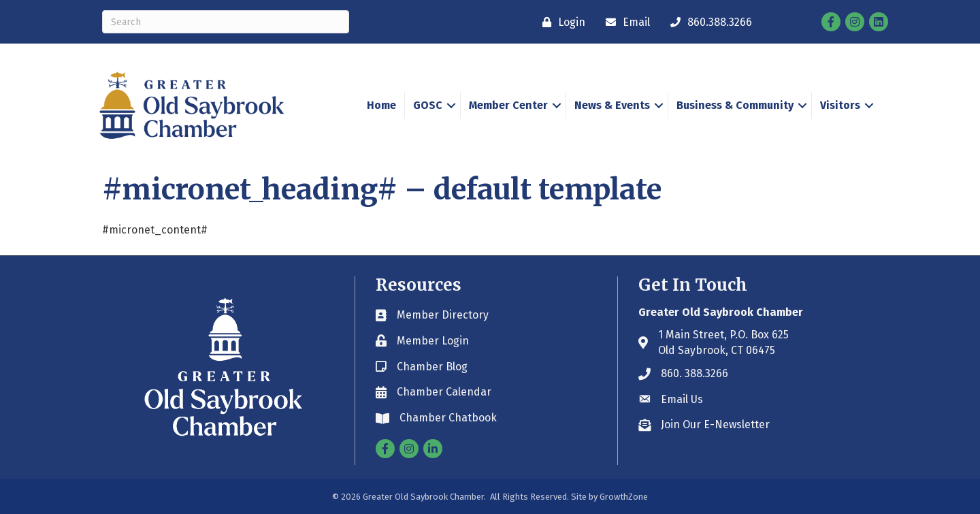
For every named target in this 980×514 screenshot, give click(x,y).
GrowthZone (624, 497)
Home (381, 105)
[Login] (560, 22)
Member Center (508, 105)
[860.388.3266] (708, 22)
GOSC (428, 105)
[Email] (624, 22)
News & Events (612, 105)
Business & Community (735, 105)
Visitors (840, 105)
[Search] (226, 22)
